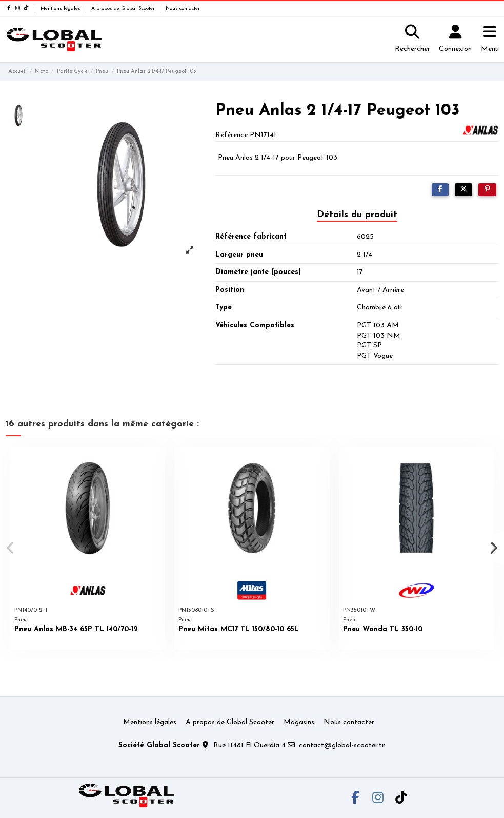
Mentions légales (61, 8)
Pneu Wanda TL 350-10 (383, 629)
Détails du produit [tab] (357, 215)
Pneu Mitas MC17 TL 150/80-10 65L (239, 629)
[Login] (455, 40)
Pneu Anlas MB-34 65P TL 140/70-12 (76, 629)
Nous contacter (183, 8)
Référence (231, 135)
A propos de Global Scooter (124, 8)
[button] (11, 548)
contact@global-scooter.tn (342, 745)
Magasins (299, 722)
